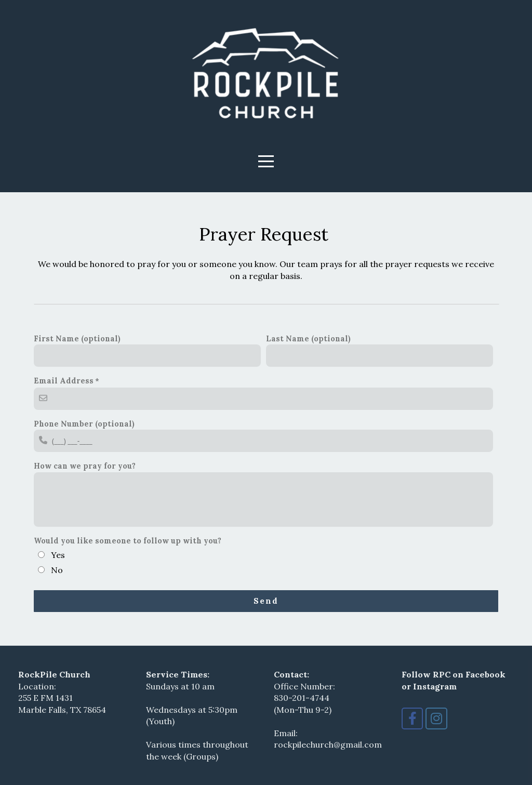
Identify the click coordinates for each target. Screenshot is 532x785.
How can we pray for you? (85, 466)
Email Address (64, 381)
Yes (58, 555)
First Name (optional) (77, 338)
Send (266, 601)
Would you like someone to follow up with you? (128, 541)
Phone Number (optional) (84, 424)
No (57, 570)
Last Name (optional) (308, 338)
